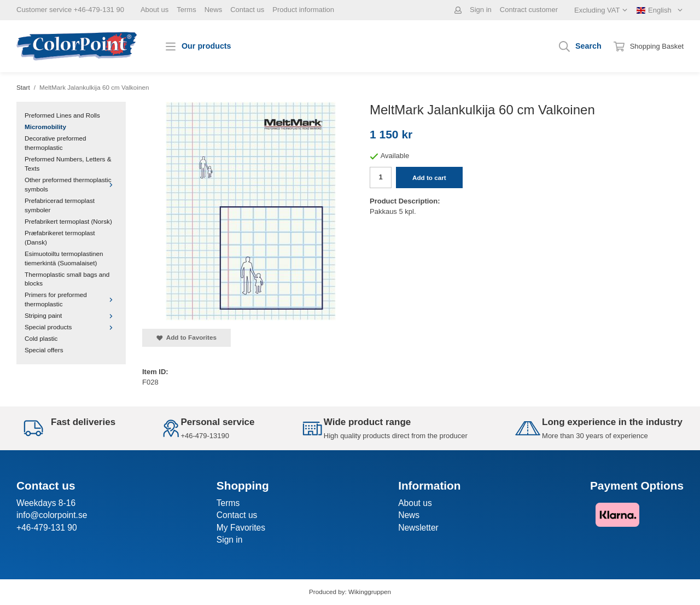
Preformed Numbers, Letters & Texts (68, 164)
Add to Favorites (186, 338)
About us (154, 10)
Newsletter (418, 528)
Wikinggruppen (370, 592)
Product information (303, 10)
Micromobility (45, 127)
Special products (71, 327)
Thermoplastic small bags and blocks (67, 279)
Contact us (247, 10)
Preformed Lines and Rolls (62, 115)
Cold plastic (41, 338)
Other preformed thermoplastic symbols (71, 184)
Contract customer (529, 10)
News (214, 10)
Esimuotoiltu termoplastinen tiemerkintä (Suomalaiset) (64, 258)
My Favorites (241, 528)
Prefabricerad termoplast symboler (60, 205)
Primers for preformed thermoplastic (71, 299)
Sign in (481, 10)
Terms (186, 10)
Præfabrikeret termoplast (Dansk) (60, 237)
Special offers (44, 350)
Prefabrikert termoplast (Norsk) (68, 221)
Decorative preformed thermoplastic (55, 143)
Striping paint (71, 315)
